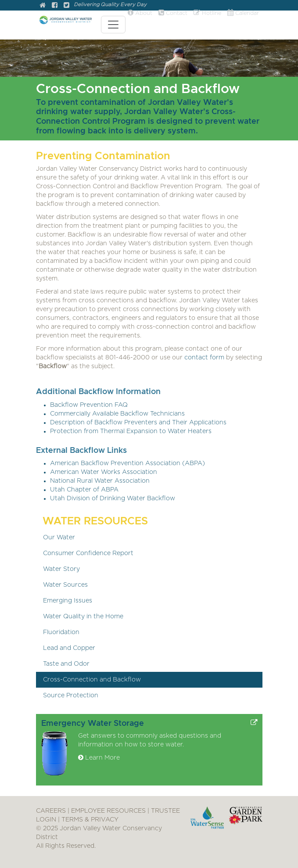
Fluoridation (61, 632)
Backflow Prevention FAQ (89, 405)
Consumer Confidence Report (88, 553)
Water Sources (65, 585)
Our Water (59, 538)
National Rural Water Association (100, 481)
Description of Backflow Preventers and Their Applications (138, 423)
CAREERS (51, 811)
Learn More (99, 758)
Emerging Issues (68, 601)
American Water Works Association (104, 472)
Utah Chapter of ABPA (84, 490)
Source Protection (71, 696)
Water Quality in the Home (83, 617)
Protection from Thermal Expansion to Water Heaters (131, 431)
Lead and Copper (69, 648)
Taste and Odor (66, 664)
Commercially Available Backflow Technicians (117, 414)
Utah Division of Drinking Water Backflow (113, 499)
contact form (204, 358)
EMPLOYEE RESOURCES (108, 811)
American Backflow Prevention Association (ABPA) (127, 463)
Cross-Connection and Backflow (92, 680)
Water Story (61, 569)
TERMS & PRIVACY (90, 820)
